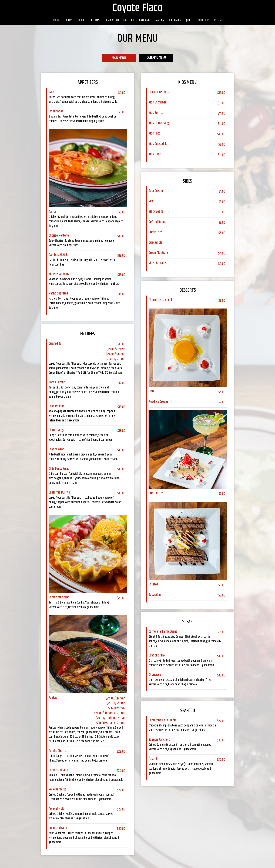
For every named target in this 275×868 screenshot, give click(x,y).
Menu (56, 20)
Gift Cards (175, 20)
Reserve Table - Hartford (119, 20)
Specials (95, 20)
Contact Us (203, 20)
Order (81, 20)
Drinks (69, 20)
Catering (144, 20)
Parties (159, 20)
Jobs (189, 20)
